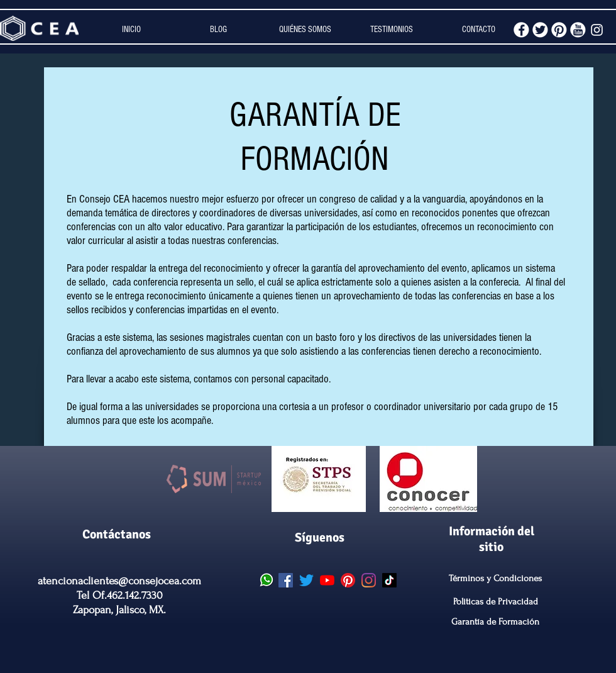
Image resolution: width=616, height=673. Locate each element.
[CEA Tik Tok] (389, 580)
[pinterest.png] (559, 30)
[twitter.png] (540, 30)
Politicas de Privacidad (496, 602)
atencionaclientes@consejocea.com (119, 581)
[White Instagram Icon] (597, 30)
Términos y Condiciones (495, 578)
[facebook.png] (521, 30)
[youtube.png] (578, 30)
